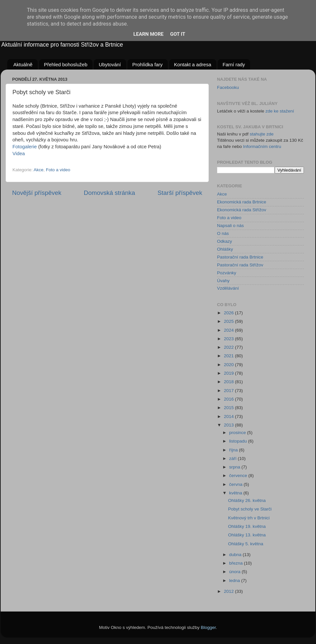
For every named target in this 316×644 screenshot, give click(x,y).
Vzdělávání (228, 288)
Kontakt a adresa (193, 64)
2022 (229, 347)
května (236, 493)
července (239, 476)
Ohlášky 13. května (247, 535)
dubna (236, 555)
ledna (235, 581)
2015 (229, 408)
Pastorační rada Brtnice (240, 257)
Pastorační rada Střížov (240, 265)
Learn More (148, 34)
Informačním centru (262, 146)
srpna (235, 467)
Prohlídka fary (148, 64)
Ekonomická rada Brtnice (242, 202)
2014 (229, 416)
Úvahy (223, 281)
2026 (229, 313)
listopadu (239, 441)
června (236, 484)
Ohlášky (225, 249)
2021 (229, 356)
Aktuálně (23, 64)
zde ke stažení (280, 111)
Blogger (208, 627)
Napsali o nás (230, 226)
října (234, 450)
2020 (229, 365)
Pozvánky (227, 273)
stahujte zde (262, 134)
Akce (39, 170)
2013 (229, 425)
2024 (229, 330)
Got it (178, 34)
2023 (229, 339)
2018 (229, 382)
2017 (229, 391)
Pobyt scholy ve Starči (250, 509)
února (235, 572)
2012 (229, 591)
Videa (19, 154)
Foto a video (58, 170)
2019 (229, 373)
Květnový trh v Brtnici (249, 518)
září (233, 458)
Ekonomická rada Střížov (242, 210)
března (237, 563)
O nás (223, 233)
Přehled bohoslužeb (66, 64)
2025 (229, 321)
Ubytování (110, 64)
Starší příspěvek (180, 193)
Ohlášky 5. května (246, 544)
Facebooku (228, 87)
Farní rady (234, 64)
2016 (229, 399)
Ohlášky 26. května (247, 500)
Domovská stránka (109, 193)
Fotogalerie (25, 147)
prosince (238, 433)
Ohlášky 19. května (247, 526)
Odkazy (225, 241)
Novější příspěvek (37, 193)
